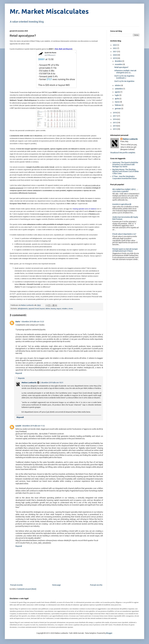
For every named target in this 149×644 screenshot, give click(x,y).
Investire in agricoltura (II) (122, 204)
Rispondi (19, 373)
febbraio (118, 105)
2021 (115, 52)
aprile (117, 99)
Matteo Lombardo (29, 383)
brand (37, 309)
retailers (65, 309)
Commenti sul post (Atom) (27, 589)
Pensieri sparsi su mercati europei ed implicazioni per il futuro (125, 250)
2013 (115, 129)
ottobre (118, 85)
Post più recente (16, 585)
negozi (59, 309)
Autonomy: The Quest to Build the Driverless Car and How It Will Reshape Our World (125, 165)
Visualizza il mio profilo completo (123, 153)
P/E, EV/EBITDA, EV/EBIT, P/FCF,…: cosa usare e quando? (125, 190)
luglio (117, 95)
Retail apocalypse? (121, 67)
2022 (115, 48)
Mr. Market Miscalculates (49, 11)
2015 (115, 123)
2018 (115, 113)
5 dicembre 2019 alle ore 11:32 (33, 426)
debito (48, 309)
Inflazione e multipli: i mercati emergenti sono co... (125, 72)
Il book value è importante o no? (124, 234)
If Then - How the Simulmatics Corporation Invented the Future (125, 177)
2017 (115, 116)
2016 (115, 119)
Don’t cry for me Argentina (124, 81)
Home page (56, 585)
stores (71, 309)
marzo (117, 102)
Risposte (21, 378)
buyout (42, 309)
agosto (118, 92)
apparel (31, 309)
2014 (115, 126)
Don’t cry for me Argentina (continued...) (124, 77)
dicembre (119, 61)
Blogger (109, 633)
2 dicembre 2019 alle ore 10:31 (52, 383)
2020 (115, 55)
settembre (119, 89)
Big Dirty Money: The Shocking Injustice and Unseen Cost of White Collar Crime (126, 172)
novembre (119, 64)
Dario (18, 322)
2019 (115, 58)
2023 (115, 45)
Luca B (18, 426)
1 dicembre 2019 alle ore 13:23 (32, 322)
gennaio (118, 109)
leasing (53, 309)
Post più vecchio (96, 585)
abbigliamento (23, 309)
